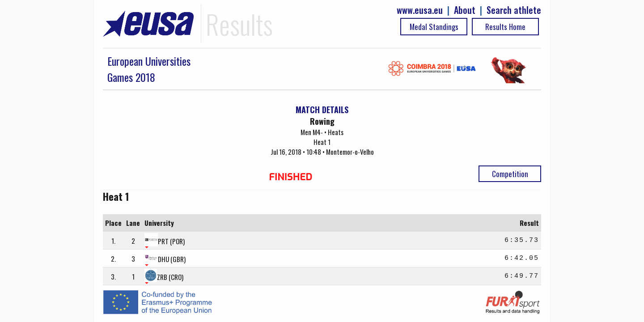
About (465, 10)
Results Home (505, 27)
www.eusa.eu (420, 10)
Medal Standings (434, 27)
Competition (510, 174)
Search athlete (514, 10)
